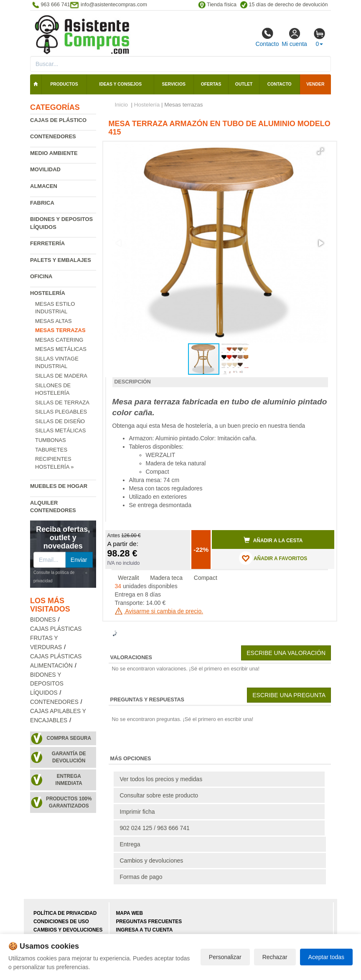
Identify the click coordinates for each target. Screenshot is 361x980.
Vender (315, 84)
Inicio (122, 105)
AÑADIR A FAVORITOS (273, 558)
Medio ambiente (54, 153)
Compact (206, 578)
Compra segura (69, 738)
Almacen (44, 186)
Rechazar (275, 957)
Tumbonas (51, 440)
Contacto (267, 37)
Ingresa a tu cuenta (144, 930)
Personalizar (225, 957)
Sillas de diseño (60, 421)
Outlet (244, 84)
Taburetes (51, 450)
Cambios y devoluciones (152, 861)
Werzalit (128, 578)
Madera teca (166, 578)
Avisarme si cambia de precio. (159, 611)
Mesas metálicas (61, 349)
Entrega (130, 844)
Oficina (41, 276)
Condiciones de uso (61, 922)
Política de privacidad (65, 913)
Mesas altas (53, 321)
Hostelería (48, 293)
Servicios (174, 84)
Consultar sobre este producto (159, 795)
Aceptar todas (326, 957)
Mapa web (129, 913)
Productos (64, 84)
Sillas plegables (61, 412)
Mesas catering (59, 340)
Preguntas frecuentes (149, 922)
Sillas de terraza (62, 402)
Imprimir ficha (137, 812)
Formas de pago (141, 877)
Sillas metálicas (60, 430)
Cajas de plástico (58, 120)
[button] (320, 151)
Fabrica (42, 203)
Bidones (43, 620)
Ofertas (211, 84)
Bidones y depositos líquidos (47, 684)
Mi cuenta (294, 37)
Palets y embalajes (61, 260)
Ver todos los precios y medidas (161, 779)
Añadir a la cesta (273, 540)
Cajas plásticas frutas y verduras (56, 638)
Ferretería (47, 243)
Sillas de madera (61, 376)
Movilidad (45, 169)
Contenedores (53, 136)
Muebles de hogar (59, 486)
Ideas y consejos (120, 84)
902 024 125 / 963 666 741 (155, 828)
